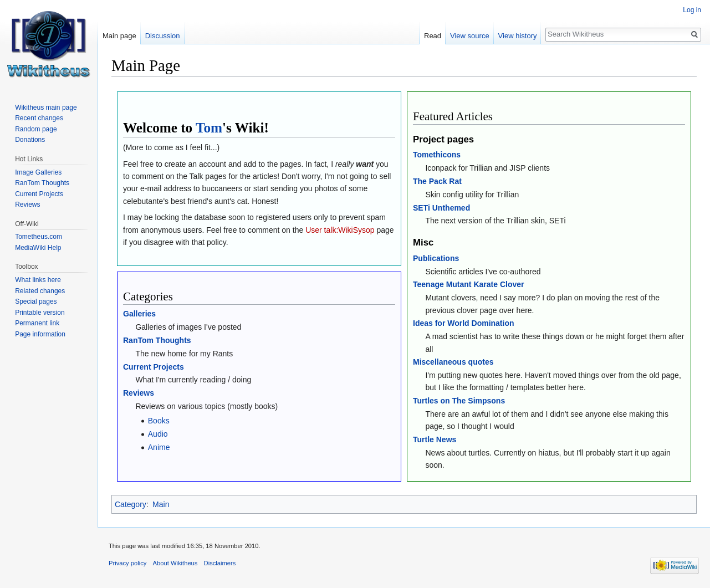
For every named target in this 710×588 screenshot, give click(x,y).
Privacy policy (127, 563)
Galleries (139, 314)
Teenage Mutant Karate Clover (468, 284)
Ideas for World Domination (464, 323)
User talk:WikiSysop (340, 230)
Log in (692, 10)
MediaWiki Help (38, 248)
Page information (40, 334)
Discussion (163, 36)
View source (470, 36)
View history (518, 36)
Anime (159, 447)
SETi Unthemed (441, 208)
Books (159, 421)
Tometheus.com (39, 237)
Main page (119, 36)
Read (433, 36)
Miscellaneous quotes (453, 362)
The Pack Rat (437, 181)
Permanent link (37, 323)
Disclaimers (220, 563)
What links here (38, 280)
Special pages (36, 301)
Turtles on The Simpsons (459, 401)
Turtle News (435, 439)
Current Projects (154, 367)
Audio (158, 434)
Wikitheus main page (46, 108)
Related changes (40, 291)
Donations (30, 140)
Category (131, 504)
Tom (209, 128)
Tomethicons (437, 155)
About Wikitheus (175, 563)
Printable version (40, 313)
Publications (436, 258)
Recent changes (39, 118)
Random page (36, 129)
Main (161, 504)
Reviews (139, 393)
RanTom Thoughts (157, 340)
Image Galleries (38, 172)
